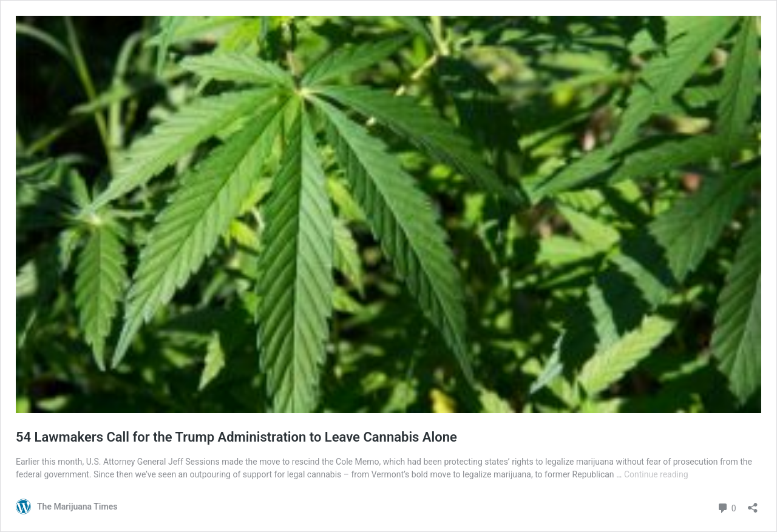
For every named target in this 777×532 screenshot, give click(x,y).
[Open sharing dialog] (753, 504)
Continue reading (656, 474)
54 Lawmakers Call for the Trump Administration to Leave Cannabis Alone (236, 437)
